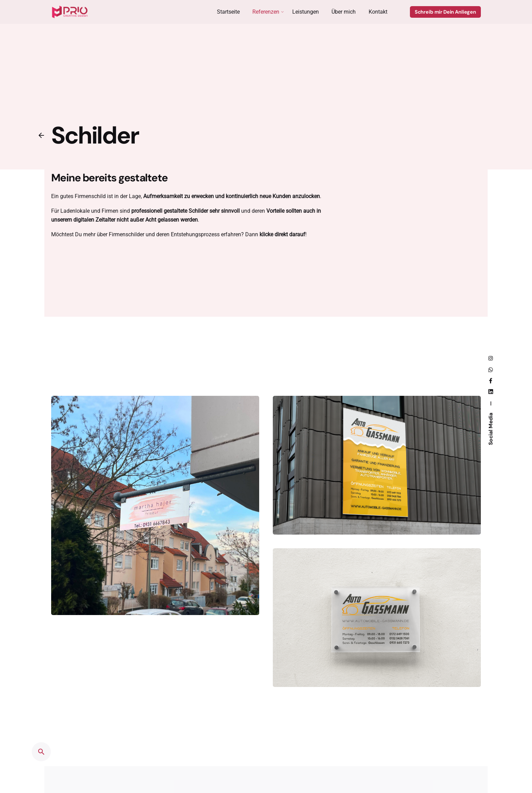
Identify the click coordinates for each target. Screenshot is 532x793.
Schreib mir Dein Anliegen (445, 12)
